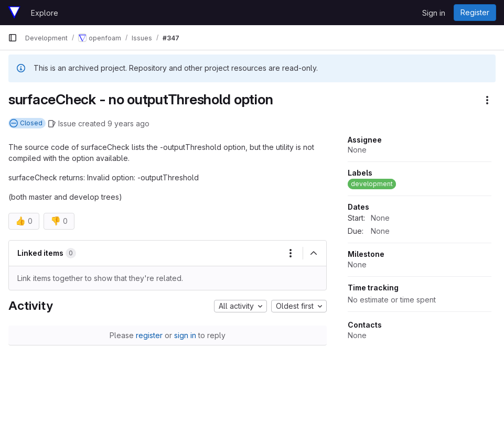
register (149, 335)
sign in (185, 335)
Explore (45, 13)
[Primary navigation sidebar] (13, 38)
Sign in (434, 13)
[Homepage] (14, 13)
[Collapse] (314, 253)
